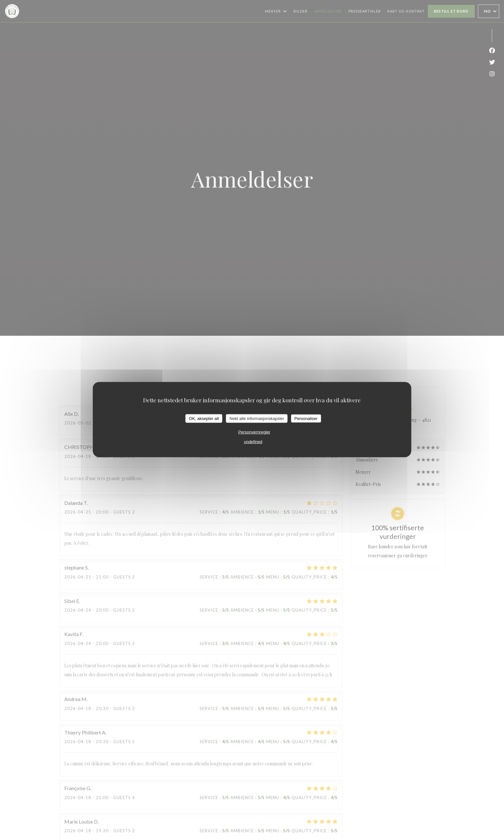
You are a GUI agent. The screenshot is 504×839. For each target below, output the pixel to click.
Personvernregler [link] (254, 432)
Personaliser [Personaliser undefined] (306, 418)
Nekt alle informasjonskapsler (257, 418)
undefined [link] (253, 442)
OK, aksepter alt (204, 418)
